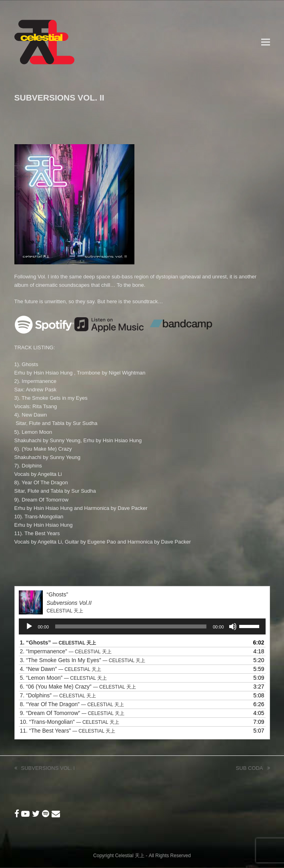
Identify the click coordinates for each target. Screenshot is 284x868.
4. (61, 669)
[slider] (131, 626)
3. (83, 660)
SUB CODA (253, 769)
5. (63, 678)
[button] (266, 42)
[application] (142, 626)
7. (58, 695)
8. (72, 704)
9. (72, 713)
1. (58, 642)
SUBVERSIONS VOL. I (45, 769)
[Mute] (233, 626)
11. (68, 731)
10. (70, 722)
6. (78, 687)
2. (66, 651)
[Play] (29, 626)
